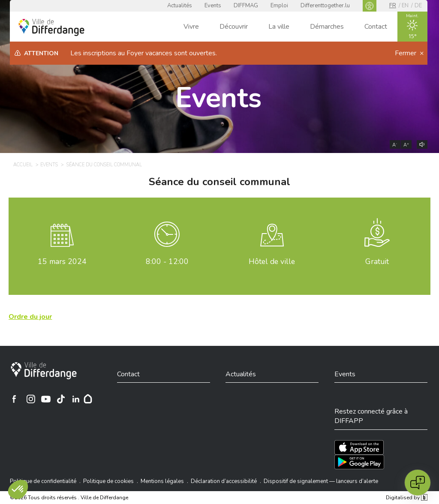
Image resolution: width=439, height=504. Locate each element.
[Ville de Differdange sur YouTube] (46, 399)
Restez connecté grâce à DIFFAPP (371, 416)
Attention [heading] (41, 53)
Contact (376, 27)
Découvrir (234, 27)
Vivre (191, 27)
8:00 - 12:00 (167, 261)
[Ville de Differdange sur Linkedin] (76, 399)
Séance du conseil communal (219, 182)
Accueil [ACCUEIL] (23, 165)
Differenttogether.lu (325, 6)
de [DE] (418, 6)
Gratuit (377, 261)
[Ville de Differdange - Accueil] (51, 27)
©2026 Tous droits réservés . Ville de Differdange (69, 498)
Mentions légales (162, 481)
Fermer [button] (406, 53)
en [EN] (405, 6)
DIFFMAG (246, 6)
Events (213, 6)
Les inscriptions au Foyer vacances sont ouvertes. (144, 53)
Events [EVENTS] (49, 165)
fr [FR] (393, 6)
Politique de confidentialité (43, 481)
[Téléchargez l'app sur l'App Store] (359, 447)
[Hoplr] (88, 399)
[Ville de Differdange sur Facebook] (14, 399)
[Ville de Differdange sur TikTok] (61, 399)
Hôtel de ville (272, 261)
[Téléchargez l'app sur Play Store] (359, 462)
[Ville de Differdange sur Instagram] (31, 399)
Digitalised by (406, 498)
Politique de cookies (108, 481)
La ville (279, 27)
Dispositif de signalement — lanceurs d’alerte (321, 481)
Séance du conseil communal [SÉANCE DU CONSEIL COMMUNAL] (104, 165)
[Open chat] (418, 483)
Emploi (279, 6)
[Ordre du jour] (30, 317)
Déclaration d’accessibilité (224, 481)
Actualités (180, 6)
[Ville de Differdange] (44, 371)
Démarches (327, 27)
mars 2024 (62, 261)
